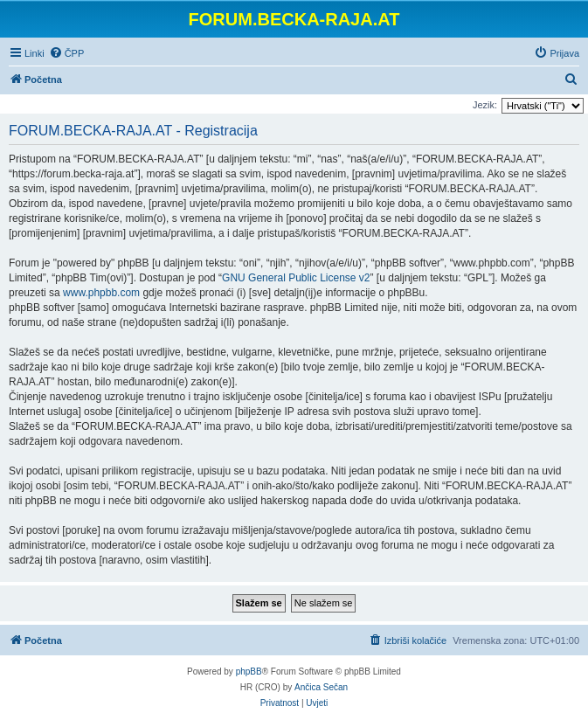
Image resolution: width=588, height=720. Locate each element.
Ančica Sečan (321, 687)
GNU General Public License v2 (296, 278)
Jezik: (485, 105)
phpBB (249, 672)
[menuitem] (67, 53)
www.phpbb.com (101, 293)
